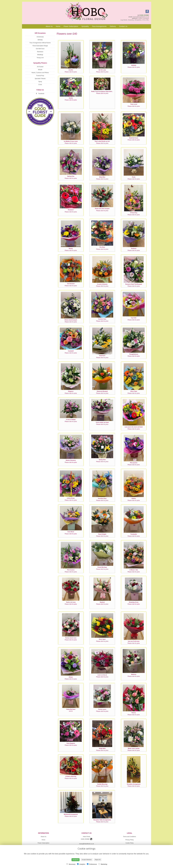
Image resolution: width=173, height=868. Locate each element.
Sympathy (85, 26)
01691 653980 (144, 15)
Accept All (76, 860)
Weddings (40, 55)
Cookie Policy (130, 843)
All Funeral (40, 67)
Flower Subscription (71, 26)
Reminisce (40, 52)
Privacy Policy (130, 840)
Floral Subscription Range (40, 46)
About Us (49, 26)
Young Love (40, 58)
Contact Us (123, 26)
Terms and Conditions (130, 837)
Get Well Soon (40, 49)
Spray (40, 82)
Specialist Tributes (40, 79)
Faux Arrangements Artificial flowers (40, 43)
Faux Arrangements (99, 26)
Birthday (40, 40)
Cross (40, 85)
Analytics (81, 864)
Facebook (40, 94)
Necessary (71, 864)
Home (58, 26)
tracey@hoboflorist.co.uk (86, 844)
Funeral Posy (40, 76)
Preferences (92, 864)
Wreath (40, 70)
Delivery (113, 26)
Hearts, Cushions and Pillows (40, 73)
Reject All (98, 860)
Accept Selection (87, 860)
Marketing (103, 864)
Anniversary (40, 37)
